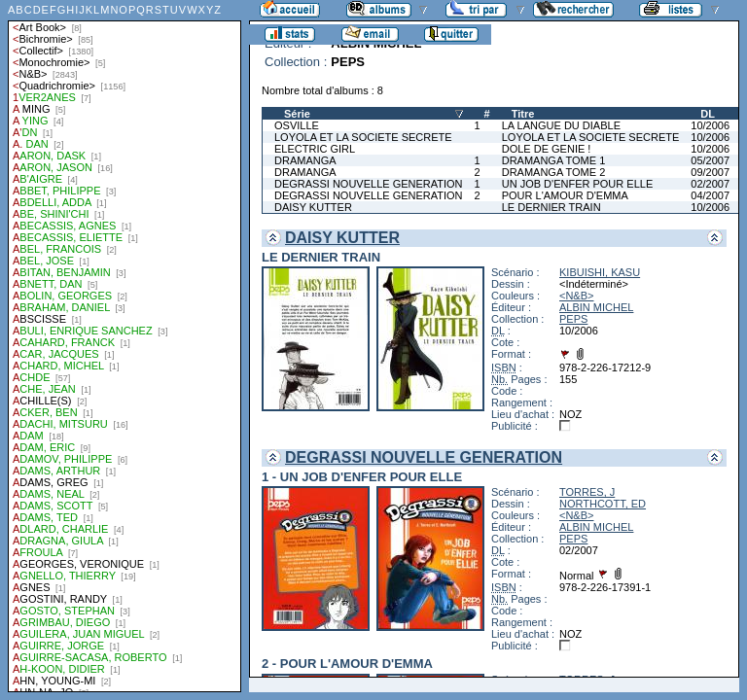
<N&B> (576, 296)
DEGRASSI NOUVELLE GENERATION (369, 184)
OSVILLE (297, 125)
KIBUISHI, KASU (600, 272)
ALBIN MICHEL (596, 307)
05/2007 (710, 160)
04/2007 (710, 195)
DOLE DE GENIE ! (547, 149)
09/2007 (710, 172)
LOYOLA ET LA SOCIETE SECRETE (363, 137)
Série (297, 114)
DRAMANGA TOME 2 (554, 172)
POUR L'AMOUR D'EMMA (565, 195)
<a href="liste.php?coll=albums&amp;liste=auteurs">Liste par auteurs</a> (124, 346)
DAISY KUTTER (313, 207)
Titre (523, 114)
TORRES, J (587, 492)
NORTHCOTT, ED (603, 504)
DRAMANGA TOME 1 (554, 160)
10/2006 (710, 125)
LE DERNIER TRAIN (551, 207)
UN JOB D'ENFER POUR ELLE (578, 184)
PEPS (573, 319)
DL (708, 114)
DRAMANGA (305, 160)
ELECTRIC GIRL (315, 149)
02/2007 (710, 184)
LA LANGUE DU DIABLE (561, 125)
